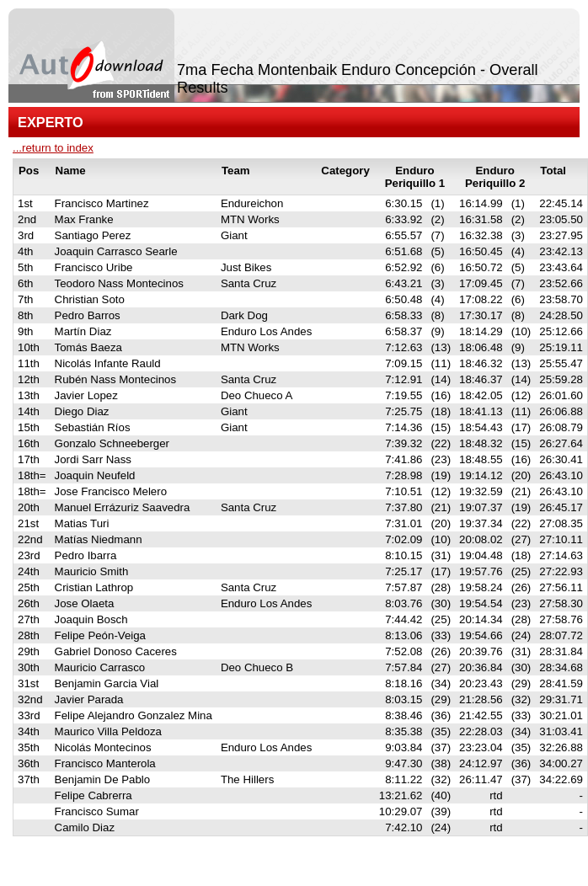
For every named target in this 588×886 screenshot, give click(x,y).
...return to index (53, 148)
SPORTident (159, 859)
